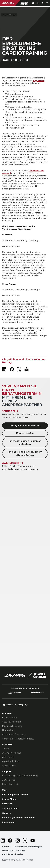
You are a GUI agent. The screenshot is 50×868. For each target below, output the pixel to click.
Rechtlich (7, 804)
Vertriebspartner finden (15, 795)
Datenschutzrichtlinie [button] (13, 850)
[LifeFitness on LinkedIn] (4, 369)
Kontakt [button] (6, 847)
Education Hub (10, 784)
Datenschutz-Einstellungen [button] (28, 847)
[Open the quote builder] (43, 3)
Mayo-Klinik (39, 80)
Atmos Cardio (9, 766)
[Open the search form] (38, 3)
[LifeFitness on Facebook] (12, 369)
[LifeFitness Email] (27, 369)
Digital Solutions (11, 761)
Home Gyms (9, 730)
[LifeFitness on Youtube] (33, 841)
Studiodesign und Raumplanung (20, 776)
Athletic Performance (14, 735)
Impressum (8, 822)
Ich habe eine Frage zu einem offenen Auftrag (25, 453)
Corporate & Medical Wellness (18, 739)
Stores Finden (10, 799)
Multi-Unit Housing (12, 726)
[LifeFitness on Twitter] (25, 841)
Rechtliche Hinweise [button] (13, 854)
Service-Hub (9, 780)
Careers (6, 813)
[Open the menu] (47, 3)
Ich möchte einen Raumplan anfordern (25, 443)
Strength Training (12, 753)
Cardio (6, 749)
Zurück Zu (9, 12)
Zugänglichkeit (10, 808)
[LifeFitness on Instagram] (18, 841)
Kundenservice (25, 433)
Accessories (8, 757)
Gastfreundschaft (12, 722)
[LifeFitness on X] (19, 369)
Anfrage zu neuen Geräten (25, 426)
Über (5, 790)
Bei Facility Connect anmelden (18, 817)
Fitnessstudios (10, 718)
